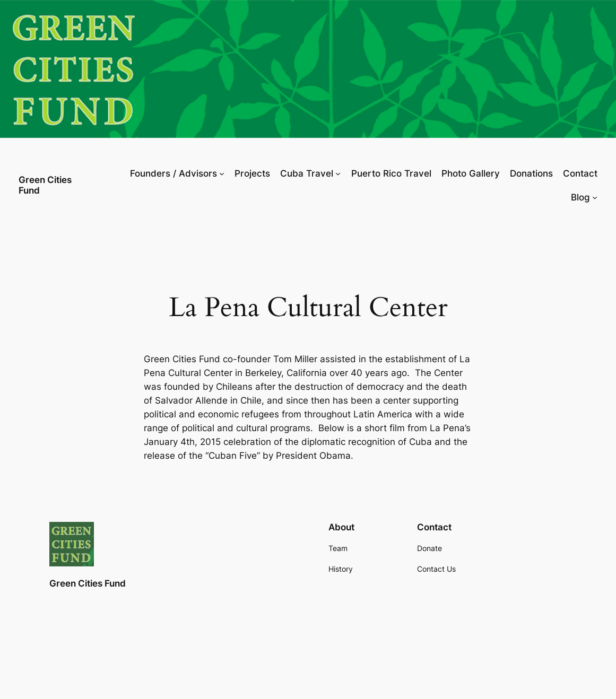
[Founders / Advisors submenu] (222, 173)
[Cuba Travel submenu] (338, 173)
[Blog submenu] (595, 197)
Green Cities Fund (45, 185)
